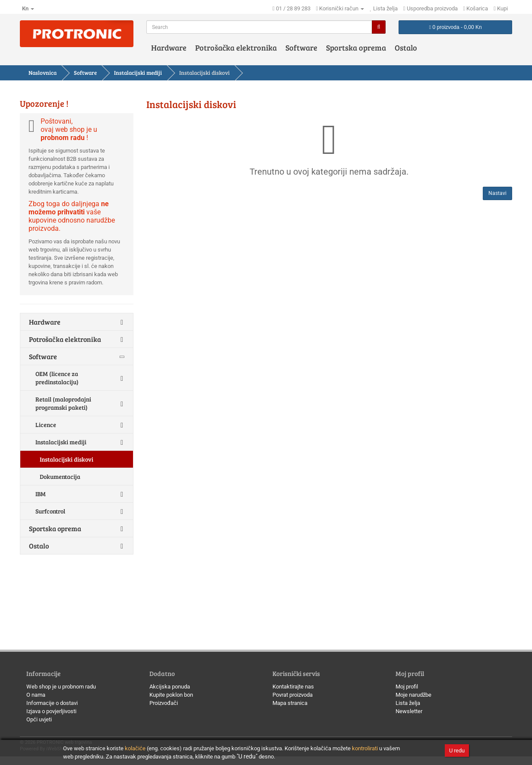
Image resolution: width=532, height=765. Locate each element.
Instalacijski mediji (138, 73)
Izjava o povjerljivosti (51, 711)
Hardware (169, 48)
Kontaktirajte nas (293, 687)
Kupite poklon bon (171, 695)
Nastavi (497, 193)
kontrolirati (365, 748)
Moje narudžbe (413, 695)
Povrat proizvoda (293, 695)
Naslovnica (43, 73)
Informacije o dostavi (52, 703)
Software (301, 48)
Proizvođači (164, 703)
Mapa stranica (290, 703)
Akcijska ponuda (170, 687)
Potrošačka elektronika (236, 48)
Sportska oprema (356, 48)
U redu (457, 751)
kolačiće (135, 748)
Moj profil (407, 687)
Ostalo (406, 48)
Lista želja (408, 703)
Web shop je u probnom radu (61, 687)
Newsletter (409, 711)
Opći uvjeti (39, 719)
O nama (36, 695)
